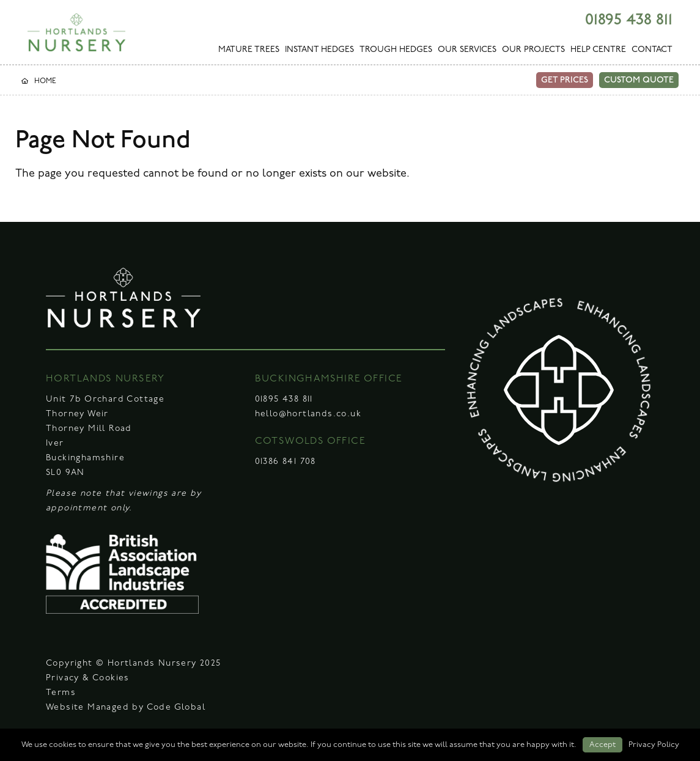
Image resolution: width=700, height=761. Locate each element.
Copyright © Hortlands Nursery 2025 (134, 664)
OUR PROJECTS (533, 50)
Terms (61, 693)
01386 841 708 (286, 462)
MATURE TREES (249, 50)
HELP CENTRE (598, 50)
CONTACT (652, 50)
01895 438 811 (629, 20)
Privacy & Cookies (88, 678)
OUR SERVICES (467, 50)
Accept (602, 745)
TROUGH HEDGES (396, 50)
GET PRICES (565, 80)
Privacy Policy (654, 745)
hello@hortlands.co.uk (308, 414)
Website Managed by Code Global (126, 708)
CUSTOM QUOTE (639, 80)
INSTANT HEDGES (319, 50)
